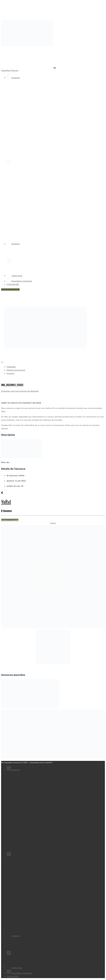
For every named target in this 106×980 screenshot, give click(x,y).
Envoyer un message (10, 520)
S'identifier (6, 70)
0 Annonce (6, 511)
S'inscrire (14, 70)
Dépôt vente (14, 276)
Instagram (13, 78)
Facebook (13, 244)
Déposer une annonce (10, 290)
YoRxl (6, 502)
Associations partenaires (19, 281)
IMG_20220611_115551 (12, 385)
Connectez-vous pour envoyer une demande (20, 391)
